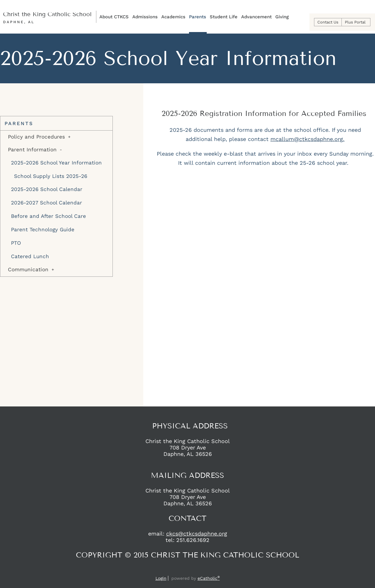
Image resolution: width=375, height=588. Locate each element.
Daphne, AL (19, 22)
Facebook (182, 570)
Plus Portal (355, 22)
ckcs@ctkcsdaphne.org (197, 534)
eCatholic (209, 578)
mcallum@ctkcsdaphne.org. (307, 139)
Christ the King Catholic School (47, 14)
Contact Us (328, 22)
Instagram (192, 570)
